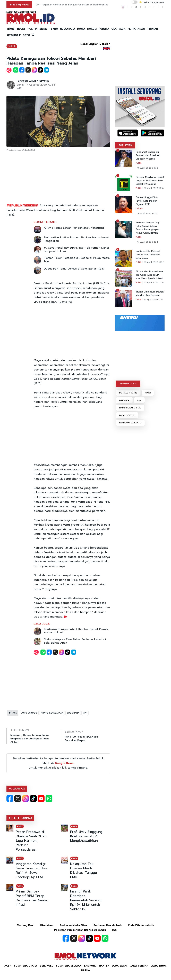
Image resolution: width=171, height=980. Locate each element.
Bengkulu (47, 966)
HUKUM (92, 29)
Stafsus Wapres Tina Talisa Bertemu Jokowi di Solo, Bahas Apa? (75, 641)
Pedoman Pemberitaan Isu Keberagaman (80, 930)
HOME (11, 29)
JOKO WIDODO (29, 713)
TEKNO (54, 29)
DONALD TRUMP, (128, 393)
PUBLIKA (104, 29)
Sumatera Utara (26, 966)
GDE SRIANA (73, 713)
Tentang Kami (26, 925)
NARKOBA (124, 400)
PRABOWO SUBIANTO (130, 423)
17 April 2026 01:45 (154, 282)
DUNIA (81, 29)
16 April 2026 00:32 (148, 168)
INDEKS (21, 29)
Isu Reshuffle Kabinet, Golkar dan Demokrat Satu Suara (148, 255)
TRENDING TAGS (128, 384)
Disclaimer (47, 925)
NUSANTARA (68, 29)
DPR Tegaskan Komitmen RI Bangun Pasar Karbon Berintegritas (72, 5)
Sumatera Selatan (69, 966)
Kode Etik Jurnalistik (141, 925)
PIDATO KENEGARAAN (52, 713)
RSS (114, 930)
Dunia (138, 299)
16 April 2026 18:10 (154, 188)
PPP (139, 400)
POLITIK (32, 29)
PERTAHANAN (136, 29)
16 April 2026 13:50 (147, 213)
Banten (104, 966)
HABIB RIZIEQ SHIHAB (130, 408)
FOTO (26, 35)
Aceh (8, 966)
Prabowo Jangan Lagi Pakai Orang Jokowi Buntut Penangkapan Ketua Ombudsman (148, 228)
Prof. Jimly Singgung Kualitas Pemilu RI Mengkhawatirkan (86, 836)
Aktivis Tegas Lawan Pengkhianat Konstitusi (74, 228)
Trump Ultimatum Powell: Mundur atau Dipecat (150, 294)
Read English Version (95, 44)
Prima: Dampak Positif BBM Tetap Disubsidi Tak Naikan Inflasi (32, 898)
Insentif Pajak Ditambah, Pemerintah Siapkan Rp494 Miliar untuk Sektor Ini (86, 900)
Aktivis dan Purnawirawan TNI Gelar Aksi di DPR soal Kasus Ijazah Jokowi (150, 275)
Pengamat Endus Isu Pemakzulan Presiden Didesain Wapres (148, 155)
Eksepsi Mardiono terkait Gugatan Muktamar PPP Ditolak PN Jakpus (150, 181)
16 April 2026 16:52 (154, 262)
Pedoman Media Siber (74, 925)
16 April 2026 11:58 (153, 299)
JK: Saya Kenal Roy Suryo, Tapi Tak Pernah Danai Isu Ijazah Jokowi (76, 249)
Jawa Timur (159, 966)
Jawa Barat (120, 966)
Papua (86, 970)
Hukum (139, 208)
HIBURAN (152, 29)
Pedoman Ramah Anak (108, 925)
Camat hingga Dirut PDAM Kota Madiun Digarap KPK (147, 201)
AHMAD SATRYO (39, 81)
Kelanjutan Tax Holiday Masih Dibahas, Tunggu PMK (84, 870)
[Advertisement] (58, 178)
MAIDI (148, 393)
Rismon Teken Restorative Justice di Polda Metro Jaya (77, 260)
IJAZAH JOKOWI (127, 415)
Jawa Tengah (139, 966)
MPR (85, 713)
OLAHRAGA (118, 29)
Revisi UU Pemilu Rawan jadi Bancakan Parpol (82, 739)
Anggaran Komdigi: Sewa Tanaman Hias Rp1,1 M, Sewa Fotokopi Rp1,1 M (31, 870)
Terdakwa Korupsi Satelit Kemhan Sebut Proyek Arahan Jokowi (76, 631)
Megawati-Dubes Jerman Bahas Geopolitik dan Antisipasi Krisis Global (30, 739)
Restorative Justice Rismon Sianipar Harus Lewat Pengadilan (76, 239)
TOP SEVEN (125, 145)
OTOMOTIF (14, 35)
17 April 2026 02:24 (148, 242)
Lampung (90, 966)
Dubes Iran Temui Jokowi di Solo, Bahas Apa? (74, 269)
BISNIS (43, 29)
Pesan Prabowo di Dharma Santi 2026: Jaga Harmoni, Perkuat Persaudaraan (32, 841)
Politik (12, 46)
